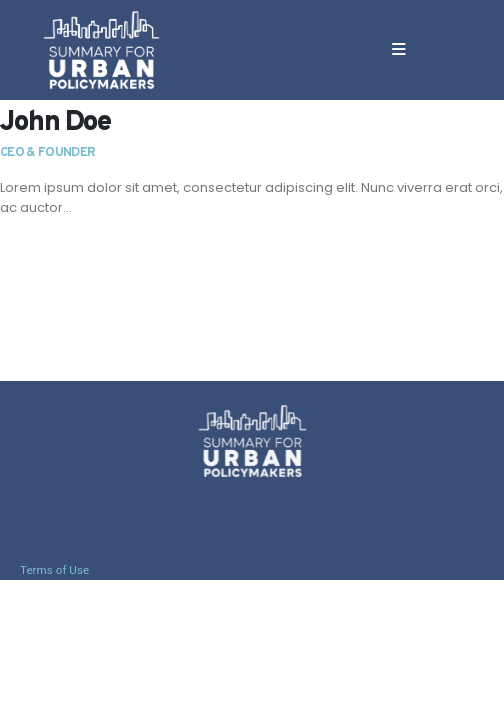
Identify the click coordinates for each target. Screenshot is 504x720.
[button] (444, 50)
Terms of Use (54, 570)
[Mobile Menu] (399, 50)
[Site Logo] (101, 49)
